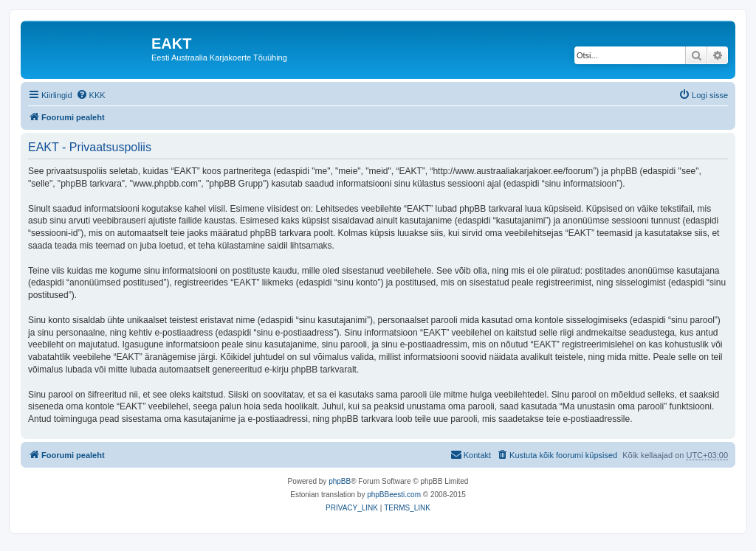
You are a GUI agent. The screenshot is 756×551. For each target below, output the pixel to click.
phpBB (340, 481)
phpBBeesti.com (394, 495)
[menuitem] (91, 95)
